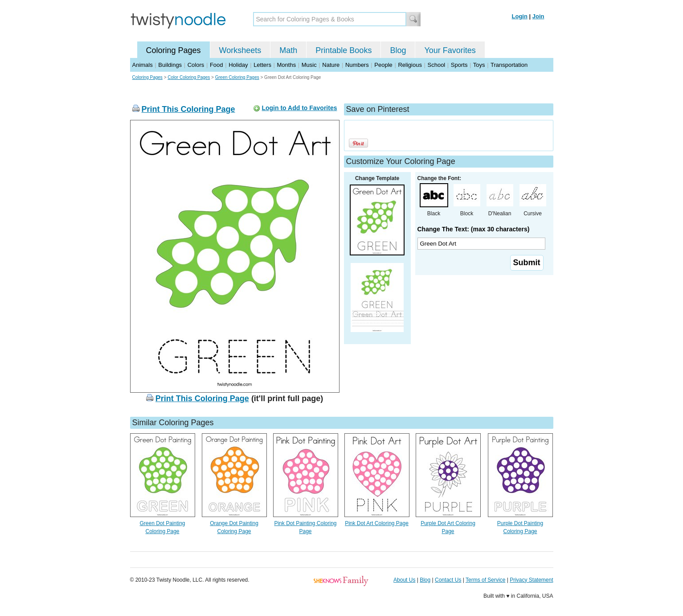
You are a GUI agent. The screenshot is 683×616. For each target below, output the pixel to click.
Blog (398, 50)
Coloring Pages (174, 50)
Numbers (357, 65)
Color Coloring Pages (189, 77)
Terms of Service (485, 580)
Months (287, 65)
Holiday (238, 65)
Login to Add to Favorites (299, 108)
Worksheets (240, 50)
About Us (404, 580)
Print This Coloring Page (188, 109)
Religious (410, 65)
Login (520, 16)
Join (538, 16)
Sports (459, 65)
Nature (331, 65)
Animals (143, 65)
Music (309, 65)
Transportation (509, 65)
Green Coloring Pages (237, 77)
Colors (196, 65)
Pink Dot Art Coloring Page (377, 523)
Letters (262, 65)
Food (217, 65)
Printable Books (344, 50)
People (383, 65)
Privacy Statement (531, 580)
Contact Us (448, 580)
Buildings (170, 65)
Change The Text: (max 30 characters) (474, 229)
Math (288, 50)
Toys (479, 65)
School (437, 65)
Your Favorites (450, 50)
